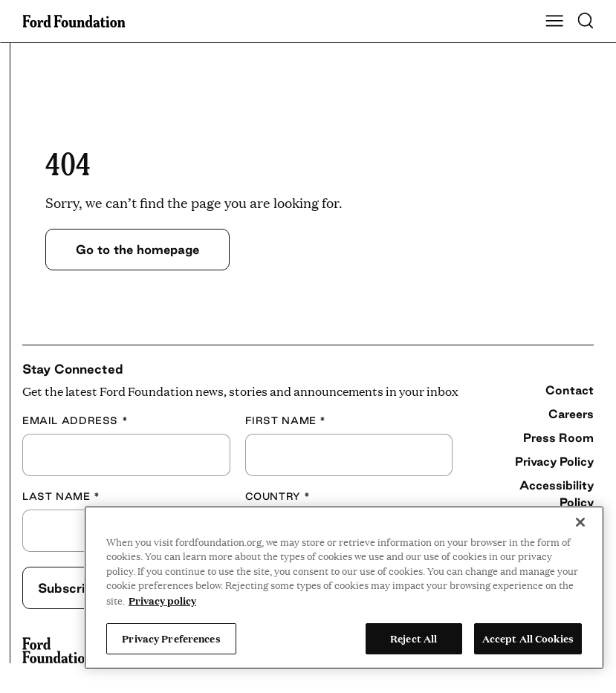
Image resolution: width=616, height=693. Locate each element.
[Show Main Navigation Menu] (554, 22)
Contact (570, 390)
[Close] (580, 522)
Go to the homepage (137, 249)
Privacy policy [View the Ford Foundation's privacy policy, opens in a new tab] (162, 600)
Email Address (75, 420)
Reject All (414, 638)
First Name (286, 420)
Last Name (61, 496)
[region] (344, 588)
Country (278, 496)
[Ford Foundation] (58, 651)
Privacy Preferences (171, 638)
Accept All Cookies (528, 638)
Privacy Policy (554, 461)
